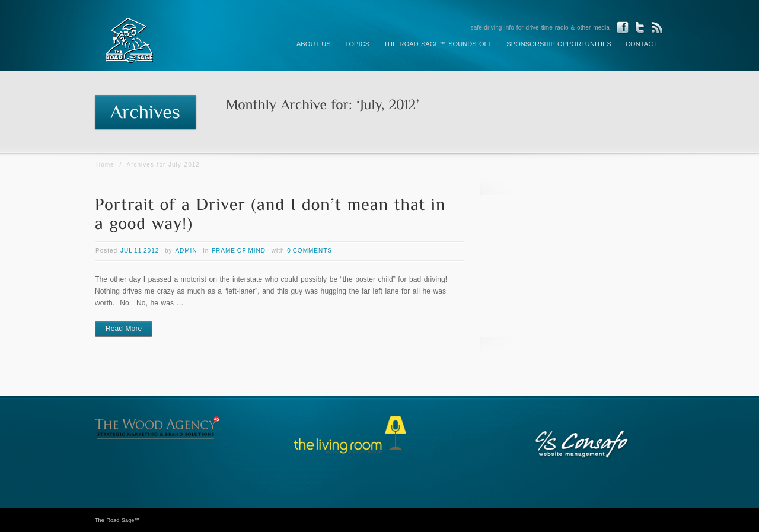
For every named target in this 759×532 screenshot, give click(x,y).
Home (105, 165)
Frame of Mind (239, 251)
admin (186, 251)
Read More (124, 329)
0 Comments (310, 251)
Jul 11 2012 (140, 251)
